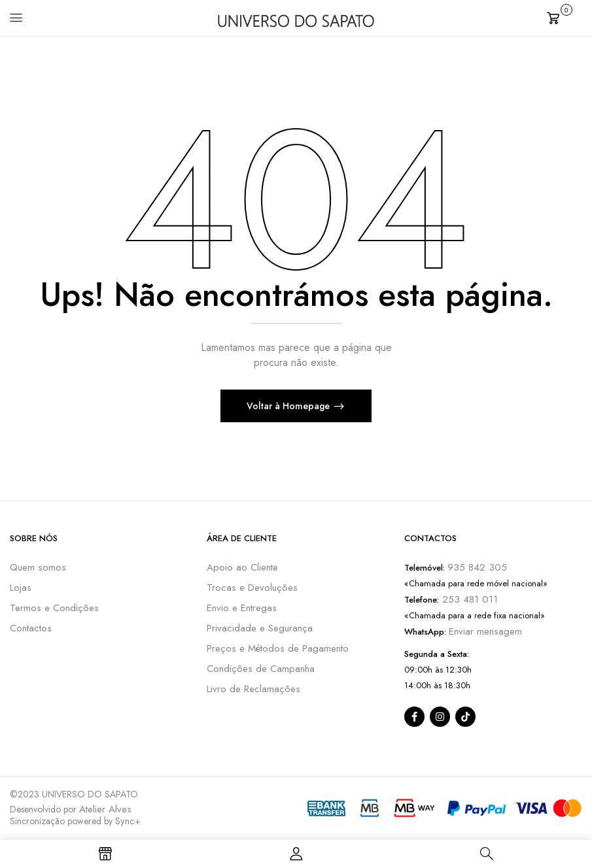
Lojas (21, 588)
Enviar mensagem (485, 631)
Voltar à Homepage (289, 406)
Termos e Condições (54, 608)
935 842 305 (477, 567)
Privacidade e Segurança (260, 628)
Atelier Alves (105, 809)
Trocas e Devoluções (252, 588)
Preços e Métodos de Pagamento (278, 648)
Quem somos (38, 567)
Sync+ (128, 821)
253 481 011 (468, 599)
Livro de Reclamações (253, 689)
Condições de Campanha (261, 669)
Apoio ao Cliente (242, 567)
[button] (565, 17)
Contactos (31, 628)
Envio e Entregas (242, 608)
